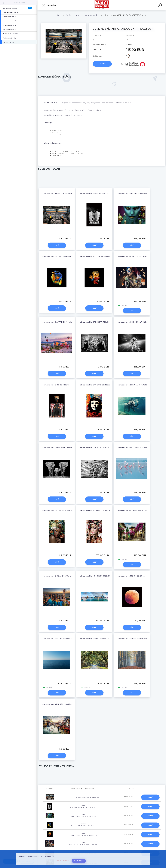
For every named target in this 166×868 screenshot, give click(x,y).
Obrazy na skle (92, 15)
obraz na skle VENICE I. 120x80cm (58, 704)
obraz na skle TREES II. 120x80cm (133, 639)
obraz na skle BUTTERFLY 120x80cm (134, 257)
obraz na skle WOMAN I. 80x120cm (58, 511)
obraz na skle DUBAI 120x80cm (57, 576)
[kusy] (117, 64)
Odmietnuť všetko (63, 861)
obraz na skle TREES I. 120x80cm (95, 639)
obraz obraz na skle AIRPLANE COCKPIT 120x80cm (83, 797)
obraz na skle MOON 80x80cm (131, 576)
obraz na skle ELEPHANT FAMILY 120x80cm (62, 448)
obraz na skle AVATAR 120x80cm (132, 194)
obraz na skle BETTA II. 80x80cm (95, 257)
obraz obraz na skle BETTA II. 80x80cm (83, 834)
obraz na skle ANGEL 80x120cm (94, 194)
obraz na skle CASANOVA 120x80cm (96, 322)
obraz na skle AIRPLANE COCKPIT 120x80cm (63, 194)
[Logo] (102, 5)
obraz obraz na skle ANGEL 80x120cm (83, 806)
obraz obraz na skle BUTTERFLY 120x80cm (83, 843)
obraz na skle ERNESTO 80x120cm (96, 385)
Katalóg (49, 5)
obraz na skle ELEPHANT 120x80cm (134, 385)
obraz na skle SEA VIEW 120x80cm (58, 639)
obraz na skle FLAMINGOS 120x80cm (134, 448)
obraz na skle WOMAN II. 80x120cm (96, 511)
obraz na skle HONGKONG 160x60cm (97, 576)
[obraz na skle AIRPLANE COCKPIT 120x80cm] (64, 24)
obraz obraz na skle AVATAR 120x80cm (83, 815)
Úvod (59, 15)
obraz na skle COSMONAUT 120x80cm (135, 322)
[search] (160, 6)
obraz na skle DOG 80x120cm (56, 385)
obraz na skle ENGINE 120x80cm (95, 448)
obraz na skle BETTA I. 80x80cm (57, 257)
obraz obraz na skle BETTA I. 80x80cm (83, 825)
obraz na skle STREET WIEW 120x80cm (135, 511)
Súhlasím (79, 861)
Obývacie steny (19, 2)
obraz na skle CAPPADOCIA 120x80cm (60, 322)
